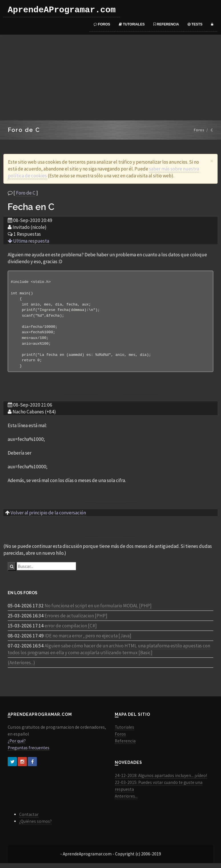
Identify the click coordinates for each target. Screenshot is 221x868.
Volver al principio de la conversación (48, 518)
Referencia (166, 24)
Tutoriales (132, 24)
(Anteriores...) (21, 667)
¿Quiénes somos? (35, 826)
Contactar (29, 819)
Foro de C (26, 193)
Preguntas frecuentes (29, 753)
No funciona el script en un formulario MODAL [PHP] (98, 611)
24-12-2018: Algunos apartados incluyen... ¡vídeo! (161, 780)
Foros (102, 24)
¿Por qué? (17, 746)
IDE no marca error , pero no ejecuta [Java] (88, 641)
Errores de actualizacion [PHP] (76, 621)
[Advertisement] (111, 78)
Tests (195, 24)
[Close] (212, 161)
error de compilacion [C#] (71, 631)
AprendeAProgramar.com (62, 10)
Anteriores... (126, 801)
